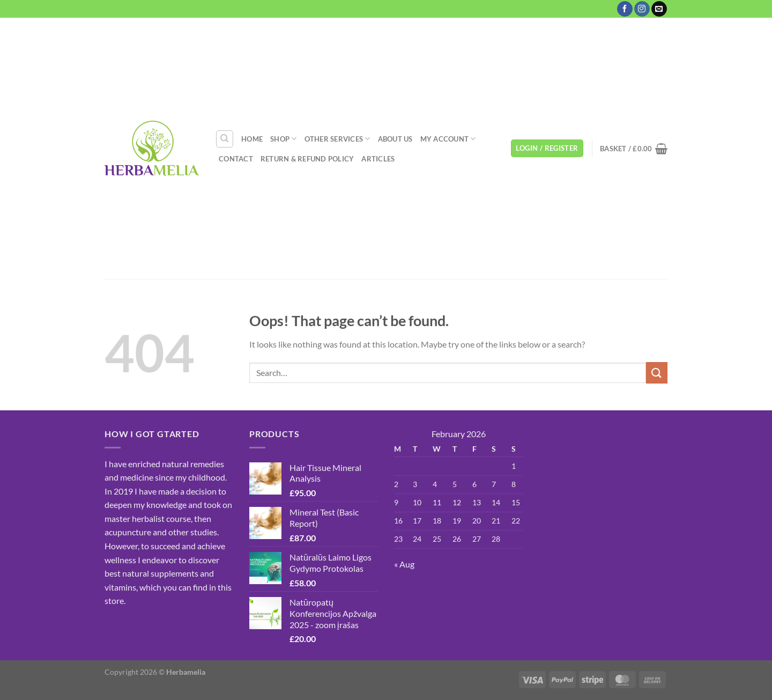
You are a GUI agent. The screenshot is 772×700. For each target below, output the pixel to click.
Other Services (337, 139)
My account (448, 139)
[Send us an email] (659, 9)
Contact (236, 159)
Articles (378, 159)
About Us (395, 139)
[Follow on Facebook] (625, 9)
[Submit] (657, 373)
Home (252, 139)
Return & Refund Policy (307, 159)
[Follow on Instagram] (642, 9)
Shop (283, 139)
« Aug (404, 564)
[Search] (225, 139)
